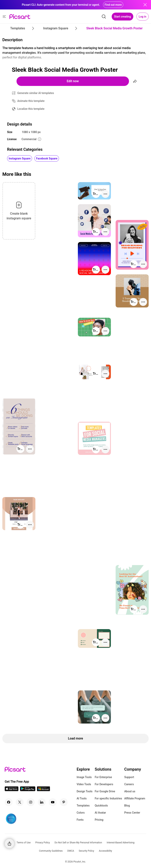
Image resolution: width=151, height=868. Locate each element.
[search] (104, 17)
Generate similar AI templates (36, 93)
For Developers (104, 784)
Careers (129, 784)
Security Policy (87, 851)
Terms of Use (24, 843)
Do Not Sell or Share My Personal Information (78, 843)
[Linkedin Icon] (42, 802)
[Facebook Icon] (9, 802)
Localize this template (31, 109)
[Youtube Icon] (53, 802)
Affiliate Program (135, 798)
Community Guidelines (51, 851)
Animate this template (31, 101)
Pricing (99, 820)
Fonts (80, 820)
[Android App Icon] (28, 790)
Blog (127, 806)
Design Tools (85, 791)
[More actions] (105, 194)
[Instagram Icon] (31, 802)
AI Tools (82, 798)
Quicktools (101, 806)
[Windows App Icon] (43, 790)
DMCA (71, 851)
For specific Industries (108, 798)
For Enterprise (103, 777)
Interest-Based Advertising (121, 843)
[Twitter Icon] (20, 802)
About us (130, 791)
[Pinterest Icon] (64, 802)
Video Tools (84, 784)
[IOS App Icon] (12, 790)
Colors (81, 813)
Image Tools (84, 777)
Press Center (132, 813)
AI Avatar (100, 813)
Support (129, 777)
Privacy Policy (43, 843)
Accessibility (105, 851)
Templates (83, 806)
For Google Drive (105, 791)
